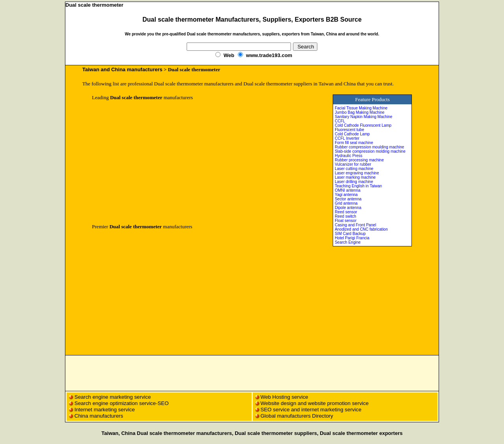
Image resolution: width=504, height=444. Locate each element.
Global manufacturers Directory (297, 416)
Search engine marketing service (113, 397)
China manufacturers (99, 416)
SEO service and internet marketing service (311, 410)
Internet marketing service (105, 410)
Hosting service (290, 397)
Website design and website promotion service (315, 403)
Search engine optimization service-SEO (121, 403)
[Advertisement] (158, 162)
